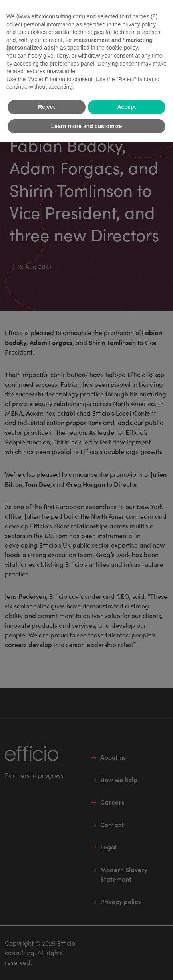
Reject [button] (46, 107)
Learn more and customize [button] (86, 126)
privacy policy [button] (139, 24)
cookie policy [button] (122, 48)
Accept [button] (126, 107)
